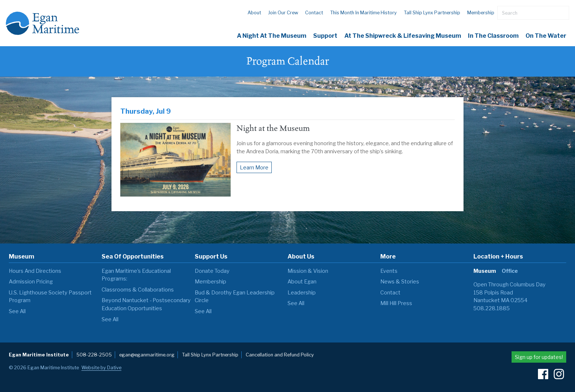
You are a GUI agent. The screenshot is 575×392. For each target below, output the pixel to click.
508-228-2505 (94, 355)
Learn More (254, 167)
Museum (21, 257)
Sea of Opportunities (133, 257)
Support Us (211, 257)
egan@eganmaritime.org (147, 355)
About (254, 13)
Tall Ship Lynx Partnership (432, 13)
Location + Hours (498, 257)
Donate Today (212, 271)
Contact (314, 13)
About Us (301, 257)
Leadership (302, 293)
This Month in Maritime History (363, 13)
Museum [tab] (485, 271)
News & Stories (400, 282)
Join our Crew (283, 13)
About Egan (302, 282)
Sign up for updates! (539, 357)
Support (325, 36)
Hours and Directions (35, 271)
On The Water (546, 36)
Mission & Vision (308, 271)
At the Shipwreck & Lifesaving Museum (403, 36)
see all (17, 311)
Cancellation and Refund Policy (280, 355)
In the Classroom (493, 36)
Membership (481, 13)
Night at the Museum (273, 128)
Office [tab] (510, 271)
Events (389, 271)
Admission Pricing (31, 282)
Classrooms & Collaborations (138, 290)
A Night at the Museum (272, 36)
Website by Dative (101, 368)
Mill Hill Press (396, 303)
